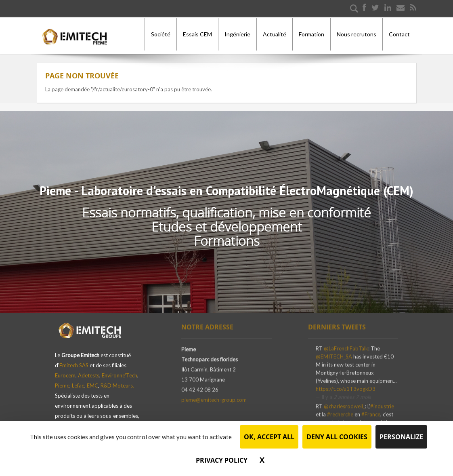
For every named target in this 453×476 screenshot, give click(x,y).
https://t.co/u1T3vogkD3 (346, 387)
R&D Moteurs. (117, 382)
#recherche (340, 412)
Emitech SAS (74, 362)
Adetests (89, 372)
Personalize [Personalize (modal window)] (401, 437)
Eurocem (65, 372)
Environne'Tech (120, 372)
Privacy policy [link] (222, 460)
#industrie (382, 404)
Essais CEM (197, 34)
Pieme (62, 382)
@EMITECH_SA (334, 354)
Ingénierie (237, 34)
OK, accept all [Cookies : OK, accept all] (269, 437)
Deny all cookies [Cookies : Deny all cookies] (337, 437)
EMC (92, 382)
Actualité (275, 34)
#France (371, 412)
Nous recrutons (357, 34)
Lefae (78, 382)
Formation (311, 34)
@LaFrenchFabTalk (346, 346)
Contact (399, 34)
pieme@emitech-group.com (214, 398)
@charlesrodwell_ (344, 404)
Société (161, 34)
